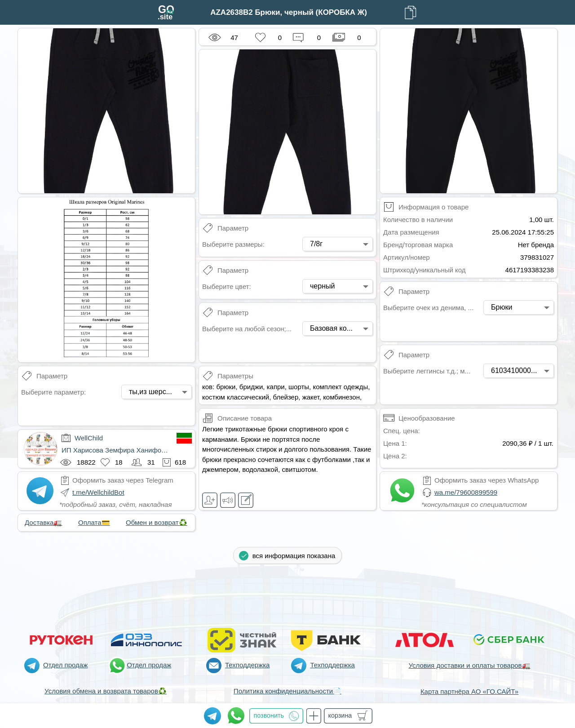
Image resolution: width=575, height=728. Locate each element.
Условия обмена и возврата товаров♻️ (106, 691)
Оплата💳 (94, 522)
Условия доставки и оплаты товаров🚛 (469, 665)
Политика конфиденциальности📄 (287, 691)
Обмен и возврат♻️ (157, 522)
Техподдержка (247, 665)
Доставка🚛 (43, 522)
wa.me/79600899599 (466, 492)
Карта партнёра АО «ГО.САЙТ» (469, 691)
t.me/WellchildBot (98, 492)
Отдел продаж (65, 665)
